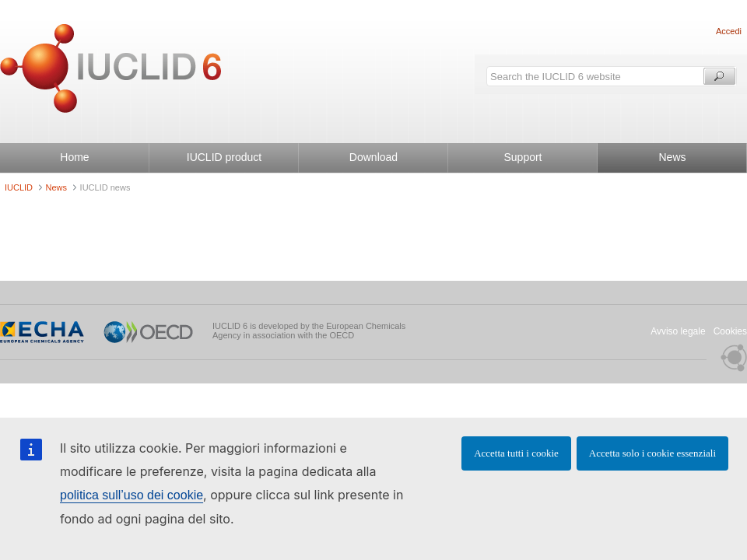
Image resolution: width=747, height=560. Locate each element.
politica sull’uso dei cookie (132, 495)
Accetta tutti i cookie (516, 453)
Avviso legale (678, 331)
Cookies (730, 331)
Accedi (729, 31)
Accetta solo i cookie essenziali (652, 453)
